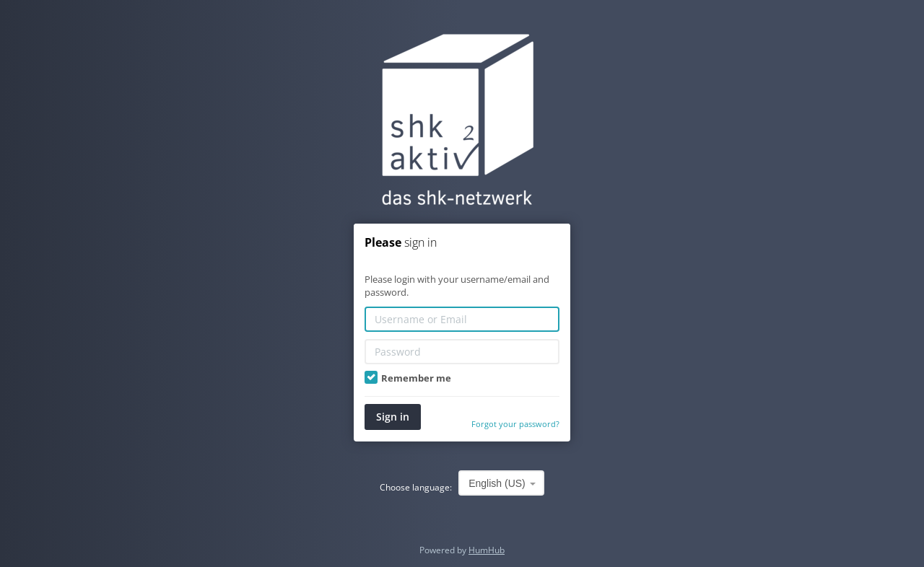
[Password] (462, 352)
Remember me (408, 378)
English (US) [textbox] (497, 483)
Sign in (393, 417)
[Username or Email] (462, 319)
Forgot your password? (515, 424)
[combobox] (501, 483)
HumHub (487, 550)
